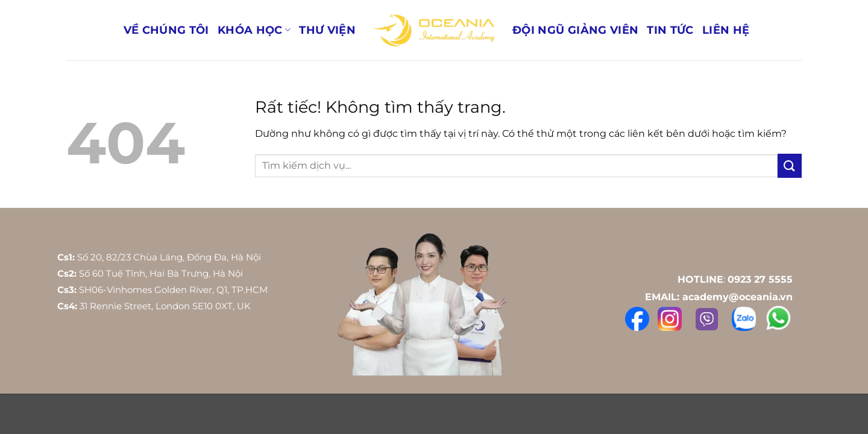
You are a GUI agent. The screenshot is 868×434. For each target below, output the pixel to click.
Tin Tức (670, 30)
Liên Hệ (726, 30)
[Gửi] (790, 165)
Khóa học (254, 30)
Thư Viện (327, 30)
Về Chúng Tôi (166, 30)
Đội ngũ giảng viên (575, 30)
